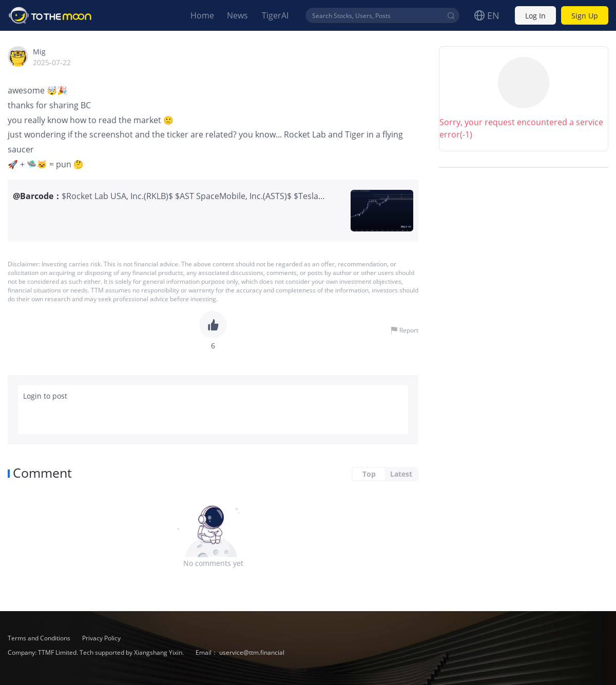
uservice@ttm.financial (252, 652)
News (237, 15)
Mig (39, 52)
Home (202, 15)
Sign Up (585, 16)
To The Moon (50, 15)
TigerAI (275, 15)
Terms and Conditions (40, 638)
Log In (535, 16)
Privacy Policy (101, 638)
